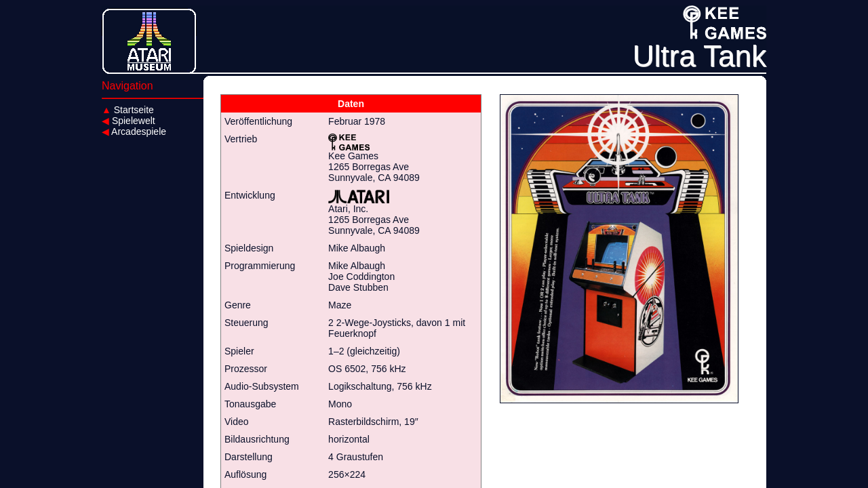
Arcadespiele (134, 131)
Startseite (128, 110)
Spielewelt (129, 121)
